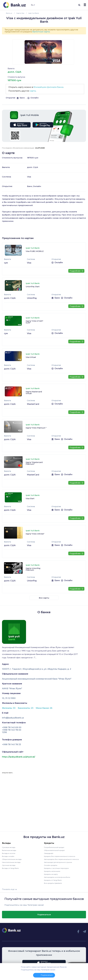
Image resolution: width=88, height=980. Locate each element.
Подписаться (44, 915)
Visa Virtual (31, 357)
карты (33, 91)
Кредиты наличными (52, 871)
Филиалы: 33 (9, 708)
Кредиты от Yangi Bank (53, 880)
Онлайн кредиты (51, 865)
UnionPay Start (33, 287)
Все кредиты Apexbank (53, 883)
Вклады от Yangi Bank (10, 868)
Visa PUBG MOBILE (35, 251)
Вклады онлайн (8, 856)
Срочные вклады (9, 865)
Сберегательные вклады (12, 859)
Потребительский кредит (54, 847)
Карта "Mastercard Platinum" (34, 463)
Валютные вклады (9, 850)
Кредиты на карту (51, 874)
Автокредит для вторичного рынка (58, 862)
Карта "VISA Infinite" (35, 534)
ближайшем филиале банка (48, 87)
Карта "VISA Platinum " (36, 428)
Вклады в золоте (9, 853)
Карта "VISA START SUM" (34, 322)
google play (43, 125)
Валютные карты (41, 32)
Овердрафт (49, 853)
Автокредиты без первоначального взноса (61, 859)
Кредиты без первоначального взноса (60, 856)
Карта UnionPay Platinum (33, 569)
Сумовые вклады (9, 847)
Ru (33, 5)
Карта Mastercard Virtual (34, 393)
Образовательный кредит (54, 850)
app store (20, 125)
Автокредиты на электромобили (57, 877)
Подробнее (76, 271)
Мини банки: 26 (44, 708)
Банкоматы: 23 (26, 708)
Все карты (44, 598)
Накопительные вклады (11, 862)
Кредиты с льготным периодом (56, 868)
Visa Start (30, 499)
